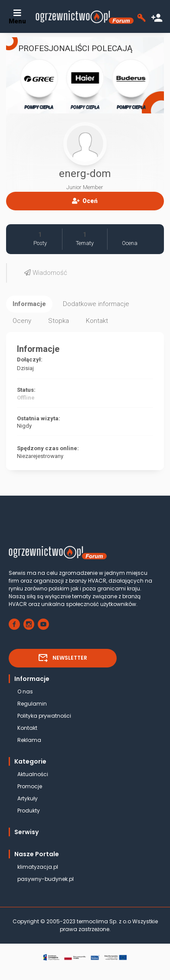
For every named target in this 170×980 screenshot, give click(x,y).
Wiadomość (46, 273)
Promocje (30, 786)
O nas (25, 691)
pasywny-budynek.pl (46, 879)
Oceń (85, 201)
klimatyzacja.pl (38, 867)
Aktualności (33, 774)
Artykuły (28, 798)
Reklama (29, 740)
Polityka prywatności (44, 716)
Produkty (29, 811)
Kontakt (27, 728)
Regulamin (32, 704)
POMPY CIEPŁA (39, 84)
